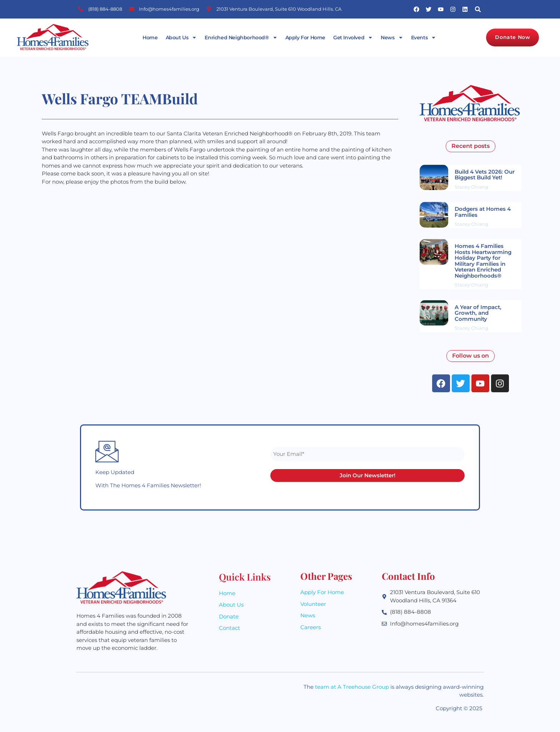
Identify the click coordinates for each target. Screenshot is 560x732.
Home (150, 38)
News (392, 38)
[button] (478, 9)
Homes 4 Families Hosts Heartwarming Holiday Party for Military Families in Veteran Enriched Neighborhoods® (483, 261)
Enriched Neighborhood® (241, 38)
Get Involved (353, 38)
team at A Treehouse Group (352, 687)
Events (424, 38)
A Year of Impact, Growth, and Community (478, 313)
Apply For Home (305, 38)
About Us (181, 38)
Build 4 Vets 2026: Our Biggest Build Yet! (485, 175)
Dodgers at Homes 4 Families (483, 212)
